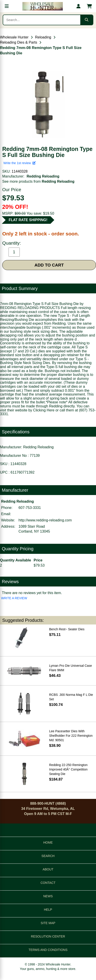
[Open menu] (7, 6)
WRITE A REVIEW (14, 598)
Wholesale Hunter (14, 37)
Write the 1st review (20, 163)
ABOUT (48, 869)
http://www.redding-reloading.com (45, 520)
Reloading (43, 37)
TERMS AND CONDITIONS (48, 950)
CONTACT (48, 883)
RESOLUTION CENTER (48, 936)
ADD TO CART (49, 265)
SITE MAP (48, 923)
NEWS (48, 896)
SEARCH (48, 856)
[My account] (79, 6)
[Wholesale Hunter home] (43, 6)
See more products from (38, 181)
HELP (48, 910)
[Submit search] (87, 20)
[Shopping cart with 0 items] (89, 6)
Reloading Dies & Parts (19, 42)
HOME (48, 842)
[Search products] (42, 20)
